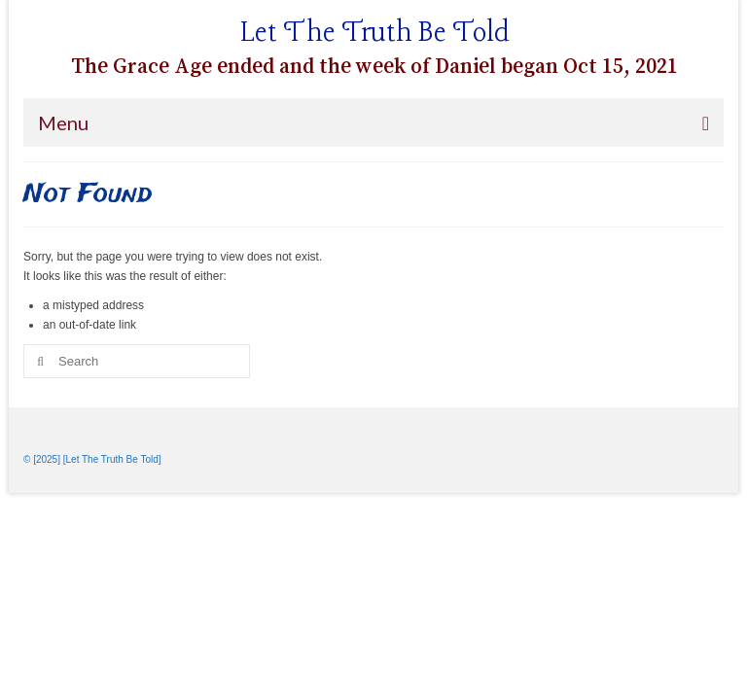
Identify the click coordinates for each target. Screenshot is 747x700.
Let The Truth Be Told (375, 34)
